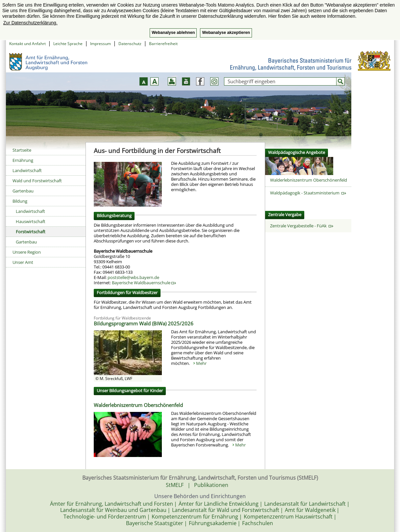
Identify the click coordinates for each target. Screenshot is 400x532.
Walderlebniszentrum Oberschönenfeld (138, 405)
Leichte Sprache (68, 44)
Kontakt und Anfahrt (27, 44)
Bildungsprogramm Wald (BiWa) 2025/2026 (144, 323)
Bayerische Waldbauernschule (144, 283)
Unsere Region (27, 252)
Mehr (201, 363)
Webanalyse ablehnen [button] (173, 33)
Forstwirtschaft (31, 232)
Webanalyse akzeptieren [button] (226, 33)
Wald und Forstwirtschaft (37, 181)
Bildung (20, 201)
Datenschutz (130, 44)
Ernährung (23, 160)
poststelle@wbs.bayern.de (133, 277)
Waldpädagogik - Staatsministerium (308, 193)
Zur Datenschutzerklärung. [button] (30, 23)
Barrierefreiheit (163, 44)
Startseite (22, 150)
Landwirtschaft (27, 170)
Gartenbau (23, 191)
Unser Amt (23, 262)
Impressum (100, 44)
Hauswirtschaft (31, 221)
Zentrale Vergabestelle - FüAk (302, 226)
